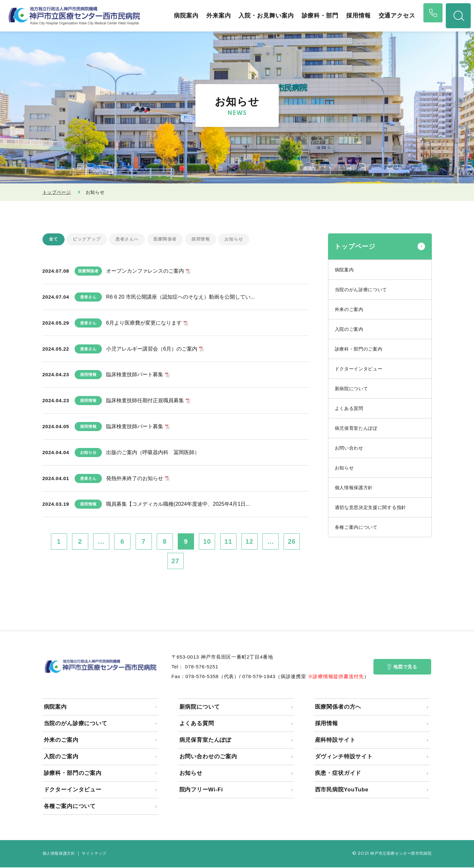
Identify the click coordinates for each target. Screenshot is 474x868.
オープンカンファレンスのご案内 (145, 272)
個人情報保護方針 (354, 488)
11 (228, 542)
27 (175, 562)
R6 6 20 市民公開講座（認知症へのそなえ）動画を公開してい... (180, 298)
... (101, 542)
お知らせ (242, 240)
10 (207, 542)
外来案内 (213, 16)
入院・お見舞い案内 (260, 16)
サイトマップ (94, 854)
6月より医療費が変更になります (144, 323)
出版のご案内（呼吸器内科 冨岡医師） (153, 453)
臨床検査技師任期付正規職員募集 (145, 401)
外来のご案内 (349, 309)
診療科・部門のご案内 (359, 349)
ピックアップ (89, 240)
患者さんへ (131, 240)
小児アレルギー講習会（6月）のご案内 (152, 349)
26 (292, 542)
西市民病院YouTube (342, 790)
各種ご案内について (356, 527)
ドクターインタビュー (359, 369)
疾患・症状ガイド (338, 774)
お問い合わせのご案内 (208, 757)
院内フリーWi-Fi (201, 790)
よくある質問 (349, 408)
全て (54, 240)
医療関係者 (170, 240)
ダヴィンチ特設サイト (344, 757)
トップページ (57, 192)
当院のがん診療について (361, 290)
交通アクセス (391, 16)
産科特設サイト (335, 741)
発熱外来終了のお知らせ (135, 479)
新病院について (352, 389)
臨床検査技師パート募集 (135, 375)
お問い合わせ (349, 448)
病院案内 (180, 16)
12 (249, 542)
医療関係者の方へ (338, 707)
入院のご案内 (349, 329)
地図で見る (402, 667)
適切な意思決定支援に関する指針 (371, 507)
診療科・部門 (314, 16)
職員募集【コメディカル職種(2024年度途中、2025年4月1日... (178, 505)
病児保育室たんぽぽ (356, 428)
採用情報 (353, 16)
